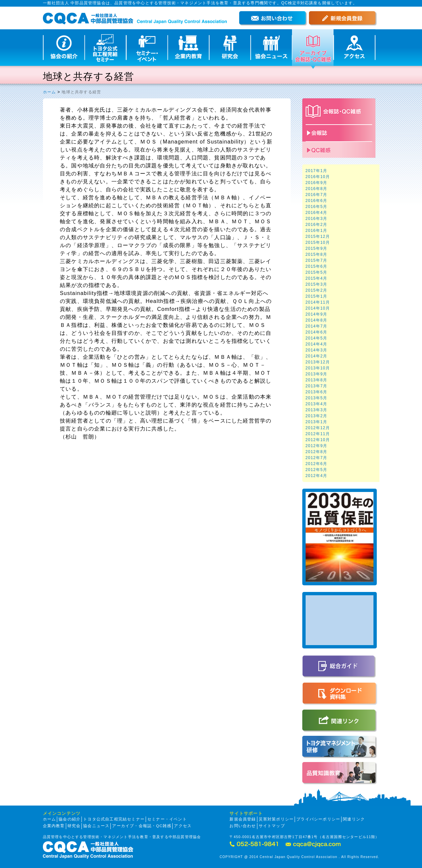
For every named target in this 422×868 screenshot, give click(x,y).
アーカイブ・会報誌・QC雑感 (142, 826)
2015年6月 (317, 266)
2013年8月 (317, 380)
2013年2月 (317, 416)
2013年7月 (317, 386)
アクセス (183, 826)
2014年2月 (317, 356)
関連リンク (354, 819)
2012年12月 (318, 428)
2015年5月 (317, 272)
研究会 (74, 826)
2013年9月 (317, 374)
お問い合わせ (243, 826)
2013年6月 (317, 392)
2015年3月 (317, 284)
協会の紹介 (70, 819)
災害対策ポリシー (276, 819)
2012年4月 (317, 476)
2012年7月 (317, 458)
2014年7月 (317, 326)
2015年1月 (317, 296)
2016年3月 (317, 219)
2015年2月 (317, 290)
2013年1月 (317, 422)
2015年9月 (317, 248)
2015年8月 (317, 254)
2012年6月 (317, 464)
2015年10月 (318, 242)
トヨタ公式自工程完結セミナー (114, 819)
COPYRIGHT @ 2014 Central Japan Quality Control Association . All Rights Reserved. (299, 857)
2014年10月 (318, 308)
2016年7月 (317, 195)
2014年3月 (317, 350)
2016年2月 (317, 225)
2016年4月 (317, 213)
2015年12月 (318, 237)
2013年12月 (318, 362)
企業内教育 (54, 826)
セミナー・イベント (167, 819)
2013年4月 (317, 404)
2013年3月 (317, 410)
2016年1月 (317, 231)
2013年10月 (318, 368)
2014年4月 (317, 344)
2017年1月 (317, 171)
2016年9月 (317, 183)
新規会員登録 (243, 819)
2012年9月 (317, 446)
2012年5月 (317, 470)
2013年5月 (317, 398)
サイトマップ (272, 826)
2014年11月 (318, 302)
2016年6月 (317, 201)
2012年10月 (318, 440)
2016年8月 (317, 189)
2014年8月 (317, 320)
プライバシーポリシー (318, 819)
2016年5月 (317, 207)
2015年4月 (317, 278)
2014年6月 (317, 332)
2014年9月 (317, 314)
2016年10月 (318, 177)
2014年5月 (317, 338)
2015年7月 (317, 260)
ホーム (50, 92)
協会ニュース (96, 826)
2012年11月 (318, 434)
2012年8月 (317, 452)
